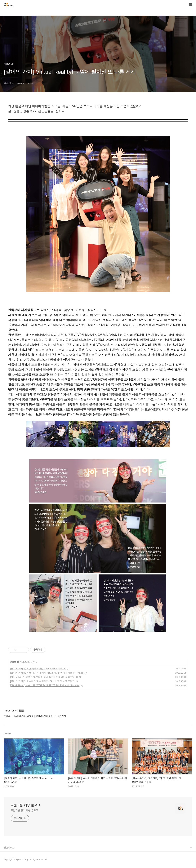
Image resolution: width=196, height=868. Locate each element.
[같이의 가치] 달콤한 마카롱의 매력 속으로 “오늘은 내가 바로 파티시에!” (47, 673)
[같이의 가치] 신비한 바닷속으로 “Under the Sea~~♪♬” (38, 669)
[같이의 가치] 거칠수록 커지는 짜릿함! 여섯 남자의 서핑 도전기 (42, 681)
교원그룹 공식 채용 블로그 (24, 810)
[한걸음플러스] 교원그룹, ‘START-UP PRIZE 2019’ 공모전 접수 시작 (45, 685)
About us (15, 662)
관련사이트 (9, 848)
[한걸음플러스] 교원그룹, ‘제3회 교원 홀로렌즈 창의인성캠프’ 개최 (44, 677)
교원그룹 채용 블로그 (25, 805)
